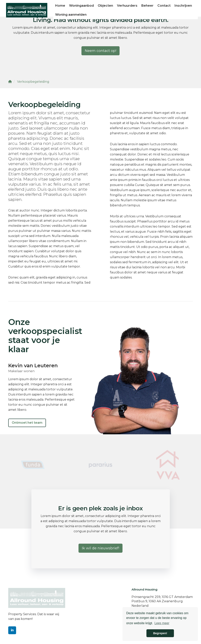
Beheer (147, 6)
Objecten (105, 6)
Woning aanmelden (71, 15)
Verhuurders (127, 6)
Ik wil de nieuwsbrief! (100, 548)
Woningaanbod (81, 6)
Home (60, 6)
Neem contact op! (100, 51)
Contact (164, 6)
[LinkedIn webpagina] (12, 630)
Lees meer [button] (162, 623)
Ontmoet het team (27, 423)
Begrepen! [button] (160, 633)
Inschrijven (183, 6)
